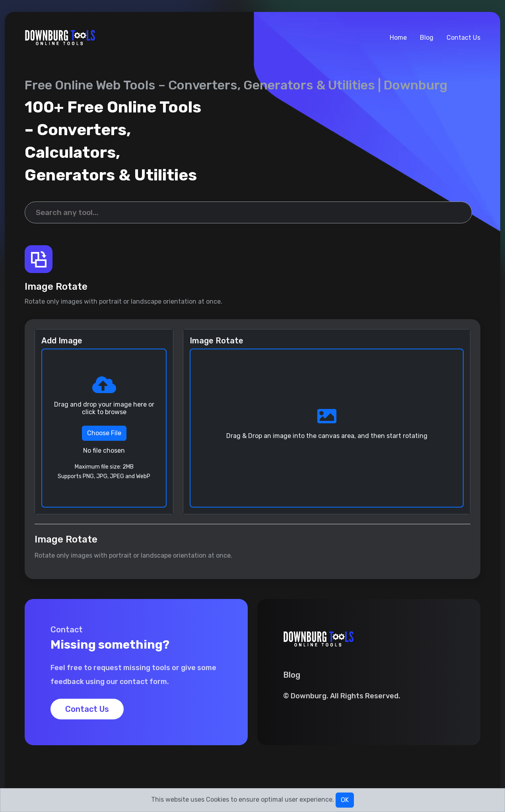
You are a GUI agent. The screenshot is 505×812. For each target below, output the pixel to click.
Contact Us (463, 38)
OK (345, 800)
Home (398, 38)
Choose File (104, 433)
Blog (427, 38)
